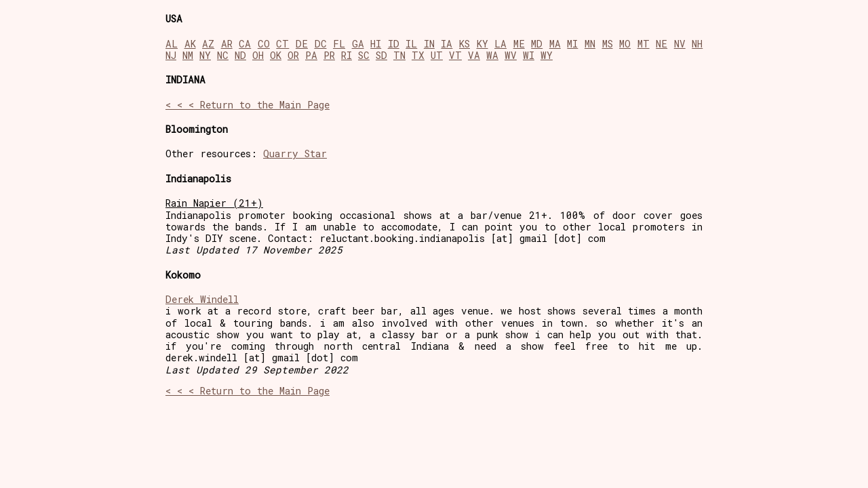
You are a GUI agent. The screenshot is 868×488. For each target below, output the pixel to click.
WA (492, 55)
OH (258, 55)
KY (482, 44)
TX (418, 55)
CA (245, 44)
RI (347, 55)
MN (590, 44)
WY (547, 55)
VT (455, 55)
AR (227, 44)
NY (205, 55)
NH (697, 44)
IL (411, 44)
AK (190, 44)
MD (537, 44)
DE (302, 44)
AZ (208, 44)
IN (429, 44)
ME (519, 44)
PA (311, 55)
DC (321, 44)
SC (364, 55)
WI (529, 55)
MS (608, 44)
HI (376, 44)
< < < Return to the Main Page (248, 105)
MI (572, 44)
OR (293, 55)
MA (555, 44)
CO (264, 44)
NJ (171, 55)
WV (511, 55)
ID (394, 44)
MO (625, 44)
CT (282, 44)
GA (358, 44)
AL (172, 44)
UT (437, 55)
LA (500, 44)
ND (240, 55)
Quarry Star (295, 154)
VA (474, 55)
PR (329, 55)
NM (188, 55)
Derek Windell (202, 299)
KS (465, 44)
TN (399, 55)
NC (223, 55)
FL (339, 44)
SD (381, 55)
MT (644, 44)
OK (276, 55)
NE (662, 44)
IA (447, 44)
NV (680, 44)
